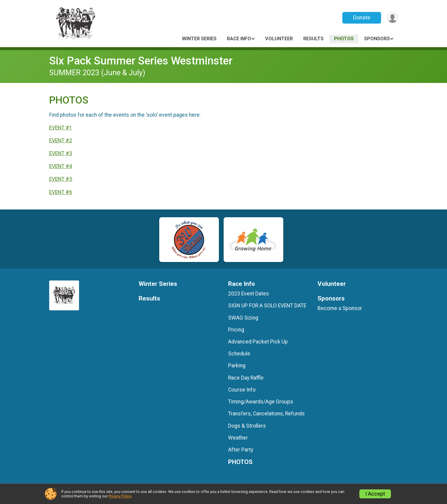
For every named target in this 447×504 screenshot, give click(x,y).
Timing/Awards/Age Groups (261, 402)
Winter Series (199, 39)
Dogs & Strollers (247, 426)
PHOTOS (344, 39)
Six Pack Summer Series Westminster (141, 61)
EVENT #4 (61, 166)
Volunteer (279, 39)
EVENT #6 (61, 192)
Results (313, 39)
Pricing (236, 330)
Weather (238, 438)
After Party (241, 450)
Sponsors (377, 39)
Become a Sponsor (340, 308)
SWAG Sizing (243, 318)
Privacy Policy (120, 496)
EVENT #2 (61, 141)
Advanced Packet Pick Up (258, 342)
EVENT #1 (61, 128)
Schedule (239, 354)
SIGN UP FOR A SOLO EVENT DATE (267, 306)
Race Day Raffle (246, 378)
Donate (361, 17)
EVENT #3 (61, 153)
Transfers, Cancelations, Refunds (266, 414)
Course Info (242, 390)
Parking (237, 366)
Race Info (239, 39)
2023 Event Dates (249, 294)
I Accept (375, 494)
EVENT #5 (61, 179)
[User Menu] (393, 18)
